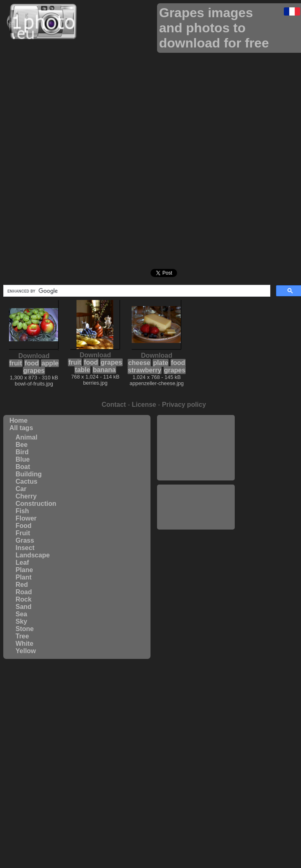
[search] (136, 291)
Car (21, 489)
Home (18, 420)
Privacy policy (184, 405)
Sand (24, 607)
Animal (26, 437)
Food (24, 526)
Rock (24, 599)
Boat (23, 467)
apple (50, 363)
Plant (24, 577)
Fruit (23, 533)
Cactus (26, 481)
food (32, 363)
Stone (25, 629)
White (25, 644)
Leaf (22, 563)
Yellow (26, 651)
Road (24, 592)
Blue (23, 459)
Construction (36, 504)
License (144, 405)
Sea (21, 614)
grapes (34, 371)
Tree (22, 636)
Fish (22, 511)
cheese (139, 363)
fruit (16, 363)
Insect (25, 548)
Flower (26, 518)
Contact (114, 405)
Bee (21, 445)
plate (161, 363)
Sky (21, 621)
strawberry (145, 370)
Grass (25, 540)
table (82, 370)
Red (22, 585)
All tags (21, 428)
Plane (24, 570)
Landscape (33, 555)
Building (29, 474)
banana (104, 370)
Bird (22, 452)
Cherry (26, 496)
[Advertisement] (196, 448)
